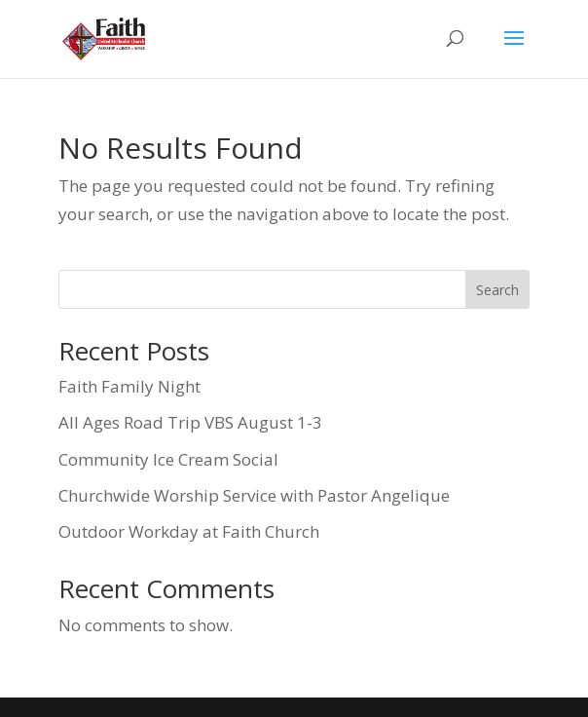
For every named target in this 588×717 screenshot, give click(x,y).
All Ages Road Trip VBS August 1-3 (190, 422)
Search (497, 290)
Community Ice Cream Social (168, 459)
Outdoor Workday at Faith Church (189, 531)
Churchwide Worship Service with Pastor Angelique (254, 495)
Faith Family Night (129, 386)
